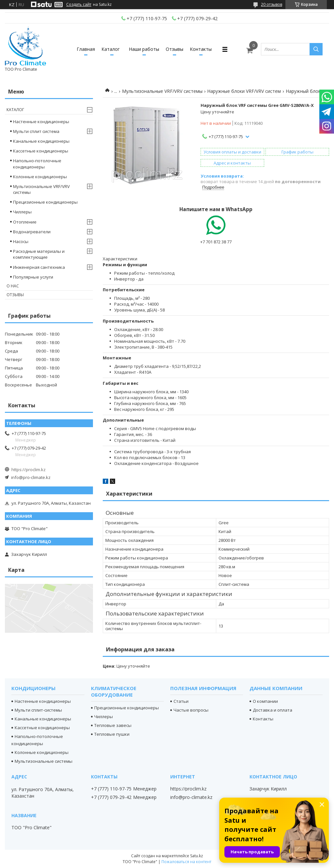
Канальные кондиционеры (41, 141)
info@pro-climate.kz (31, 477)
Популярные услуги (33, 277)
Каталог (111, 49)
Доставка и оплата (273, 710)
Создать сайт (79, 5)
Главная (86, 49)
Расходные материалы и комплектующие (39, 254)
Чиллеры (22, 212)
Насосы (21, 241)
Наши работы (144, 49)
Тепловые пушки (112, 734)
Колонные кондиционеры (40, 177)
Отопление (25, 222)
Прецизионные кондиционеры (45, 202)
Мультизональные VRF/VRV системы (162, 91)
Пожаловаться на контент (186, 862)
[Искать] (316, 49)
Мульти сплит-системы (38, 710)
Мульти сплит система (36, 131)
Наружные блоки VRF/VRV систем (244, 91)
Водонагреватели (32, 232)
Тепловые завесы (113, 725)
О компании (265, 701)
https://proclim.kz (29, 470)
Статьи (181, 701)
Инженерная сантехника (39, 267)
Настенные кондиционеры (41, 122)
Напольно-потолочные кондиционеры (37, 164)
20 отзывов (272, 4)
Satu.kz (197, 856)
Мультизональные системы (44, 761)
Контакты (201, 49)
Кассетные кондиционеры (41, 151)
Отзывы (175, 49)
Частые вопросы (191, 710)
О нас (13, 286)
